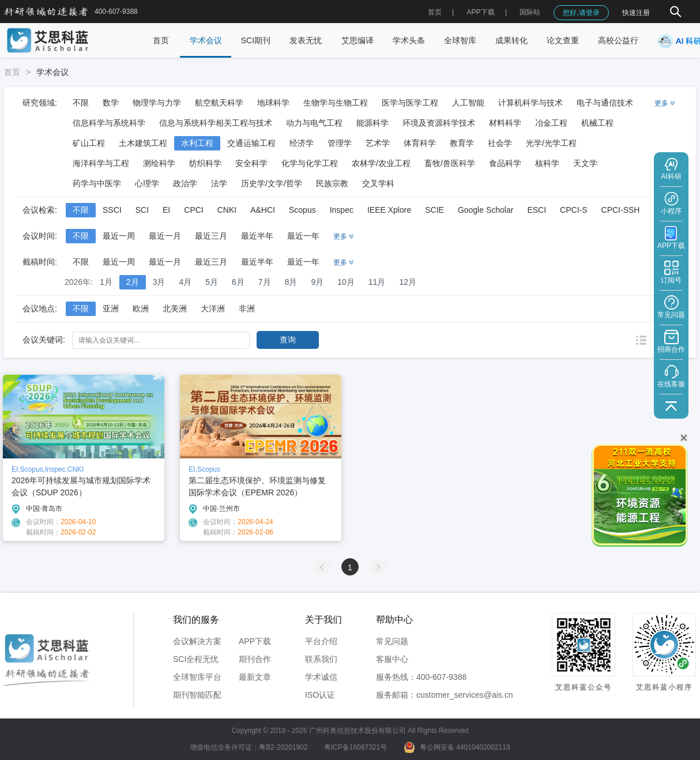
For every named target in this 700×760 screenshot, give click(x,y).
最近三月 (211, 236)
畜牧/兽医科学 (450, 163)
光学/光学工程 (551, 143)
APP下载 (255, 641)
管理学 (340, 143)
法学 (219, 183)
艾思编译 (357, 40)
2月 (133, 282)
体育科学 (420, 143)
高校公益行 (618, 40)
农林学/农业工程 (381, 163)
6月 (238, 282)
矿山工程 (89, 143)
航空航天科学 (219, 103)
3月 (159, 282)
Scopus (302, 210)
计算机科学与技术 (530, 103)
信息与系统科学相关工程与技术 (216, 123)
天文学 (585, 163)
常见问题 (392, 641)
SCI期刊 (256, 40)
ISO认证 (320, 695)
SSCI (112, 210)
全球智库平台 (197, 677)
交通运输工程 (251, 143)
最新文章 (255, 677)
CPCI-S (573, 210)
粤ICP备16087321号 (355, 747)
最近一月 (165, 236)
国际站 (530, 12)
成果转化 (511, 40)
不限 (81, 103)
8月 (291, 282)
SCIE (434, 210)
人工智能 (468, 103)
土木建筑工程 (143, 143)
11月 (377, 282)
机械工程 (597, 123)
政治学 (185, 183)
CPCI (193, 210)
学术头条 (409, 40)
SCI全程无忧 (196, 659)
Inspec (342, 210)
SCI (142, 210)
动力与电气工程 (314, 123)
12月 (408, 282)
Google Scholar (486, 210)
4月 (185, 282)
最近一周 (119, 236)
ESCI (537, 210)
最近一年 (303, 236)
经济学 (302, 143)
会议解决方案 (197, 641)
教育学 (462, 143)
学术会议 (206, 40)
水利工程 (197, 143)
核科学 (547, 163)
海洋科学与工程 (101, 163)
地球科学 (273, 103)
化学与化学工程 (310, 163)
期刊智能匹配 (197, 695)
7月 (265, 282)
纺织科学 (205, 163)
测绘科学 (159, 163)
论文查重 (563, 40)
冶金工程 (551, 123)
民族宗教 (332, 183)
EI (166, 210)
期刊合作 (255, 659)
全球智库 (460, 40)
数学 (111, 103)
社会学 (500, 143)
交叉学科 (378, 183)
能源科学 (372, 123)
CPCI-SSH (621, 210)
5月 (212, 282)
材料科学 (505, 123)
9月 (317, 282)
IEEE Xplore (389, 210)
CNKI (227, 210)
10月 (346, 282)
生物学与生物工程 (336, 103)
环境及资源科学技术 (439, 123)
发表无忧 (306, 40)
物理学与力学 (157, 103)
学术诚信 (321, 677)
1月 (106, 282)
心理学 (147, 183)
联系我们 (321, 659)
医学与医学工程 (410, 103)
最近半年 (257, 236)
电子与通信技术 (605, 103)
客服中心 (392, 659)
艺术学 (378, 143)
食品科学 (505, 163)
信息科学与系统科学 (109, 123)
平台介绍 (321, 641)
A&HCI (263, 210)
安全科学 (251, 163)
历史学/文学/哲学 (272, 183)
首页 (435, 12)
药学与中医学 (97, 183)
